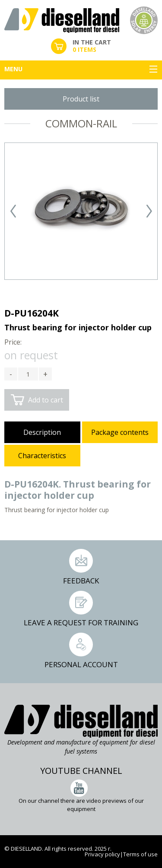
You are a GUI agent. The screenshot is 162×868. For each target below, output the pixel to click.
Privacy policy (102, 854)
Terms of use (140, 854)
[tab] (42, 433)
